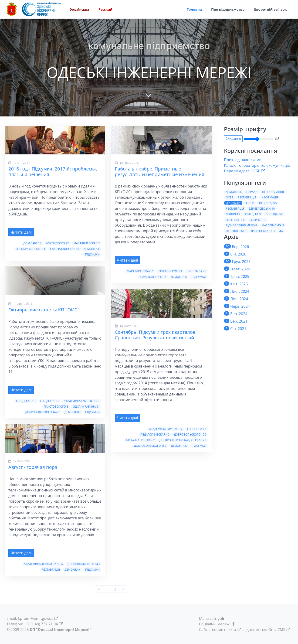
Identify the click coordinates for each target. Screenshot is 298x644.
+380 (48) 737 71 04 (41, 624)
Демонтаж (92, 249)
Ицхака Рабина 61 (86, 407)
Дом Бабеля (32, 243)
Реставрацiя (235, 209)
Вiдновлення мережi (241, 225)
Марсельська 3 (273, 225)
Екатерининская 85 (65, 249)
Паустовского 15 (153, 277)
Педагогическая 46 (155, 434)
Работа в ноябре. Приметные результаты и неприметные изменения (159, 172)
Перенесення (236, 220)
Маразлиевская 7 (87, 243)
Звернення (258, 220)
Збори (250, 203)
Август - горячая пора (33, 467)
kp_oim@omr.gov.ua (36, 618)
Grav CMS (277, 630)
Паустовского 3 (56, 407)
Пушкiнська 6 (236, 231)
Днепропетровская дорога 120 (183, 440)
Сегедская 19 (26, 401)
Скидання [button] (233, 138)
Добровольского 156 (190, 434)
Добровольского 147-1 (42, 412)
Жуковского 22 (57, 243)
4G (281, 231)
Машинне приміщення (243, 214)
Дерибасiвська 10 (262, 209)
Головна (194, 9)
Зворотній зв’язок (270, 9)
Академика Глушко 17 (166, 429)
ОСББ (230, 197)
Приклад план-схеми (243, 160)
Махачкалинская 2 (141, 440)
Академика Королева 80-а (43, 564)
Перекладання (273, 192)
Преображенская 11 (31, 249)
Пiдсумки (93, 254)
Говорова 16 (197, 429)
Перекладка (268, 203)
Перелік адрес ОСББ (242, 171)
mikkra (230, 630)
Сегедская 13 (50, 401)
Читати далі (21, 232)
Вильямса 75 (196, 271)
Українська (80, 9)
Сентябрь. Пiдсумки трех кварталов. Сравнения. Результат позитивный (156, 335)
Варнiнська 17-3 (263, 231)
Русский (105, 9)
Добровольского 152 (150, 446)
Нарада (252, 192)
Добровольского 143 (84, 564)
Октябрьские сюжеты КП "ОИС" (44, 310)
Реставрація (51, 570)
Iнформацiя (270, 197)
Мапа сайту (212, 618)
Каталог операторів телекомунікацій (257, 165)
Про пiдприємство (228, 9)
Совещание (274, 214)
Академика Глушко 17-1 (82, 401)
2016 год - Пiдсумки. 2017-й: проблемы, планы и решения (53, 172)
